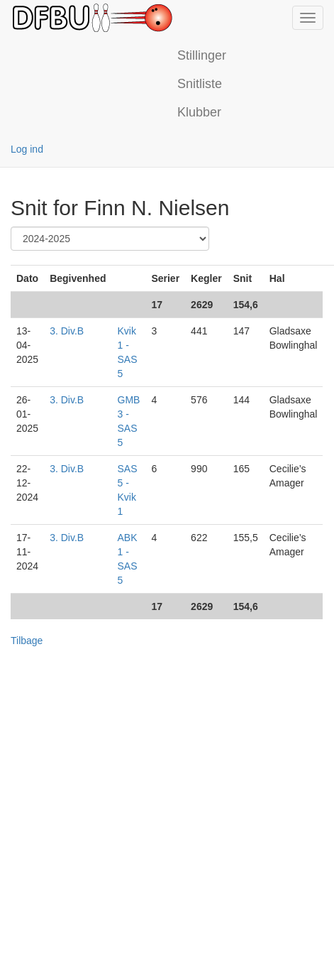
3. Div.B (67, 331)
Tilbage (27, 641)
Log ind (27, 149)
